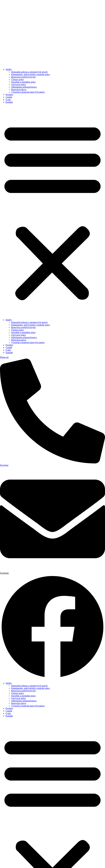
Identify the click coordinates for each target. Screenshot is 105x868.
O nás (8, 100)
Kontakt (9, 102)
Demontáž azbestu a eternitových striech (29, 72)
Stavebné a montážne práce (23, 82)
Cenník (9, 97)
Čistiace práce (17, 79)
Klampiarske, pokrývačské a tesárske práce (31, 74)
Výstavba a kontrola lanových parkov (28, 92)
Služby (9, 69)
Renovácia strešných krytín (23, 77)
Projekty (9, 95)
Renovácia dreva (19, 90)
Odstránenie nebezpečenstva (24, 87)
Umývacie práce (18, 84)
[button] (53, 211)
